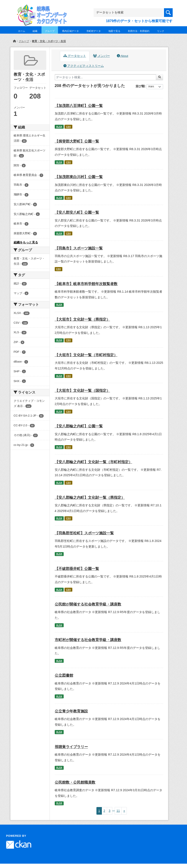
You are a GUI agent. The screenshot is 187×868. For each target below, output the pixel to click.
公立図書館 (64, 675)
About (122, 56)
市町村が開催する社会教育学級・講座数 (88, 640)
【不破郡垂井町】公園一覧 (77, 569)
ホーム (22, 31)
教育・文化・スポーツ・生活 (49, 41)
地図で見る (114, 31)
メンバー (101, 56)
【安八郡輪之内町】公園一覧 (79, 426)
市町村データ (94, 31)
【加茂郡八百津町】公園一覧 (79, 106)
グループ (50, 31)
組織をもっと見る (26, 242)
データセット (75, 56)
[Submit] (160, 77)
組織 (35, 31)
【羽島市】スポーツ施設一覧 (79, 248)
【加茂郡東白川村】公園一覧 (79, 177)
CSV (68, 127)
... (114, 810)
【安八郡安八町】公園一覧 (77, 212)
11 (118, 811)
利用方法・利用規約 (139, 31)
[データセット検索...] (106, 77)
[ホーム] (14, 41)
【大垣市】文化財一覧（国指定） (82, 391)
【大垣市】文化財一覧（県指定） (82, 319)
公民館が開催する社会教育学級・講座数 (88, 604)
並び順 (140, 86)
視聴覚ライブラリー (71, 747)
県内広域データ (70, 31)
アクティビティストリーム (84, 66)
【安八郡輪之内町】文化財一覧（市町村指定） (93, 462)
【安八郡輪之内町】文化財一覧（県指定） (90, 498)
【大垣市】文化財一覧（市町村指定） (86, 355)
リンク (161, 31)
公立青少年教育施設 (71, 711)
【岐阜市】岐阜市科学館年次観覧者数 (86, 284)
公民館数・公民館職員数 (75, 782)
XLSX (59, 127)
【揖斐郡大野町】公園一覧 (77, 141)
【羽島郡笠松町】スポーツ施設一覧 (84, 533)
